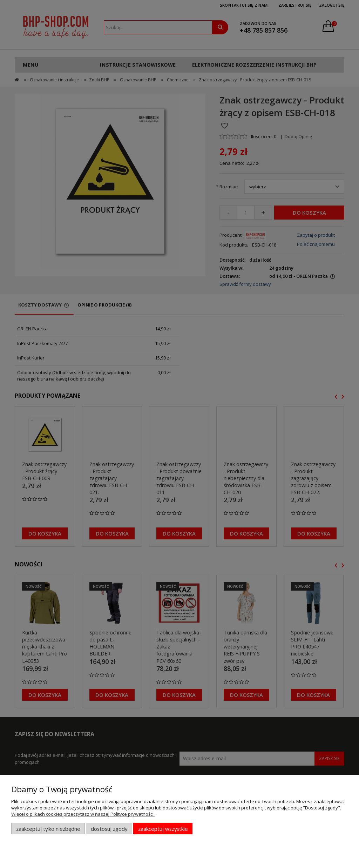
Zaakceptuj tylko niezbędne (48, 829)
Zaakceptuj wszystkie (163, 829)
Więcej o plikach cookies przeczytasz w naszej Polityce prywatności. (83, 814)
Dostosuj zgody (109, 829)
